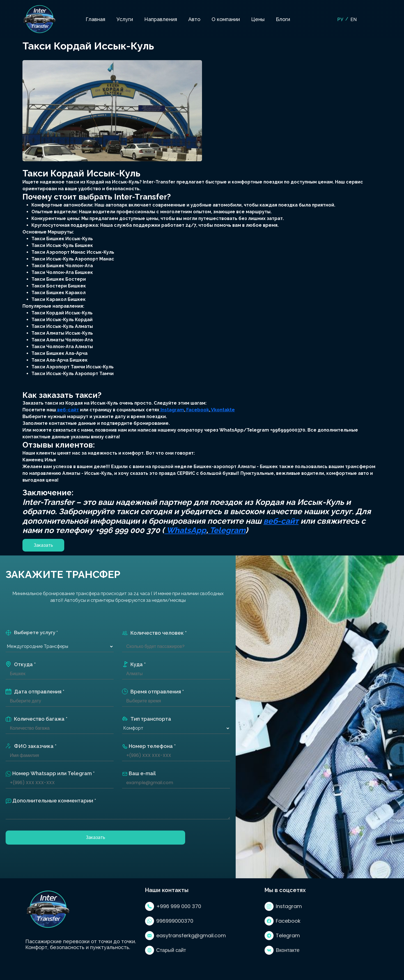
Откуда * (21, 664)
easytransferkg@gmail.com (185, 936)
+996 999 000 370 (173, 906)
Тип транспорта (147, 719)
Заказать (43, 545)
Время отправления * (153, 692)
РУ (340, 20)
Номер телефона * (149, 746)
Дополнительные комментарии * (51, 801)
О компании (226, 19)
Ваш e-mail (139, 773)
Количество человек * (154, 633)
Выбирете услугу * (32, 633)
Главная (95, 19)
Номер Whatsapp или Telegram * (50, 773)
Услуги (125, 19)
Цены (258, 19)
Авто (194, 19)
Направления (161, 19)
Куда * (134, 664)
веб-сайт (67, 410)
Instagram (172, 410)
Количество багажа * (36, 719)
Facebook (197, 410)
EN (353, 20)
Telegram (227, 530)
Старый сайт (166, 950)
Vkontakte (222, 410)
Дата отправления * (35, 692)
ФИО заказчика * (31, 746)
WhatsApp (185, 530)
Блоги (283, 19)
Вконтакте (282, 950)
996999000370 (169, 921)
